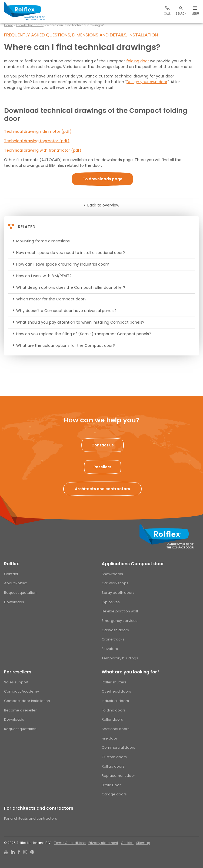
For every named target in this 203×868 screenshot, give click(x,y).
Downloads (14, 602)
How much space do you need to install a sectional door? (71, 253)
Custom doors (114, 757)
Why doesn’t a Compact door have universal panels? (66, 311)
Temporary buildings (120, 658)
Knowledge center (30, 25)
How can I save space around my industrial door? (63, 264)
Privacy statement (103, 843)
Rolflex (11, 564)
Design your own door (147, 82)
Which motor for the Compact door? (51, 299)
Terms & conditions (70, 843)
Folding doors (114, 710)
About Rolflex (15, 583)
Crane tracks (113, 639)
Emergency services (120, 621)
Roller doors (112, 719)
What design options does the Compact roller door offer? (71, 287)
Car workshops (115, 583)
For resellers (18, 672)
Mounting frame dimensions (43, 241)
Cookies (127, 843)
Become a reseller (20, 710)
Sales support (16, 682)
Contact (11, 574)
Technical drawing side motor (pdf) (38, 131)
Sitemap (143, 843)
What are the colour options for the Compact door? (66, 345)
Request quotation (20, 593)
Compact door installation (27, 701)
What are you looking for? (131, 672)
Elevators (110, 649)
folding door (138, 61)
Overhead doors (116, 691)
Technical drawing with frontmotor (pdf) (43, 150)
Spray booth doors (118, 593)
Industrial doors (115, 701)
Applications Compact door (133, 564)
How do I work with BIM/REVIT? (44, 276)
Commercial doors (118, 747)
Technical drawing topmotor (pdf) (37, 141)
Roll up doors (113, 766)
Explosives (111, 602)
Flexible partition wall (120, 611)
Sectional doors (116, 729)
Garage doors (114, 794)
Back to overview (103, 205)
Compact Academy (21, 691)
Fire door (109, 738)
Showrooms (112, 574)
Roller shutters (114, 682)
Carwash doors (115, 630)
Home (9, 25)
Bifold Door (111, 785)
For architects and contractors (39, 808)
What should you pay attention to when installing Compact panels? (80, 322)
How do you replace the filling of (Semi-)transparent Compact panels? (84, 334)
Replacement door (118, 776)
